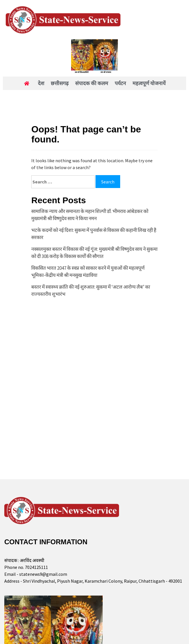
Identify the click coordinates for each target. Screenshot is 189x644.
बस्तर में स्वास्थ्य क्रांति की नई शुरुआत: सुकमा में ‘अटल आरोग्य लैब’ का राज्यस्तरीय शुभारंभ (91, 291)
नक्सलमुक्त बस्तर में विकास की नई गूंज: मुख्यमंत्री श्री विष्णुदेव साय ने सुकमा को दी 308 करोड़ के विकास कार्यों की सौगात (94, 253)
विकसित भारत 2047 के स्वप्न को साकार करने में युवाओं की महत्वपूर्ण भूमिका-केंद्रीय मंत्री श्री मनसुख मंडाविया (88, 272)
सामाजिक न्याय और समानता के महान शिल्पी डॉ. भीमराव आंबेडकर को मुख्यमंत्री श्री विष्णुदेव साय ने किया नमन (90, 215)
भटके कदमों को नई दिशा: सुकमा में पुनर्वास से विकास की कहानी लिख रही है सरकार (94, 234)
